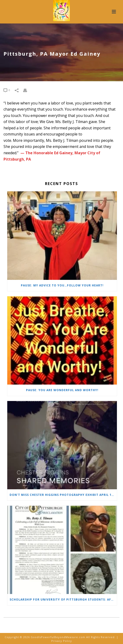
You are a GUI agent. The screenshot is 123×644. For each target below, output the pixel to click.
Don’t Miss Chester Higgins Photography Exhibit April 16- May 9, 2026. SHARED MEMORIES (63, 495)
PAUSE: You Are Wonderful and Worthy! (62, 390)
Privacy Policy (62, 641)
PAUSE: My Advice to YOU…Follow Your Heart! (62, 285)
